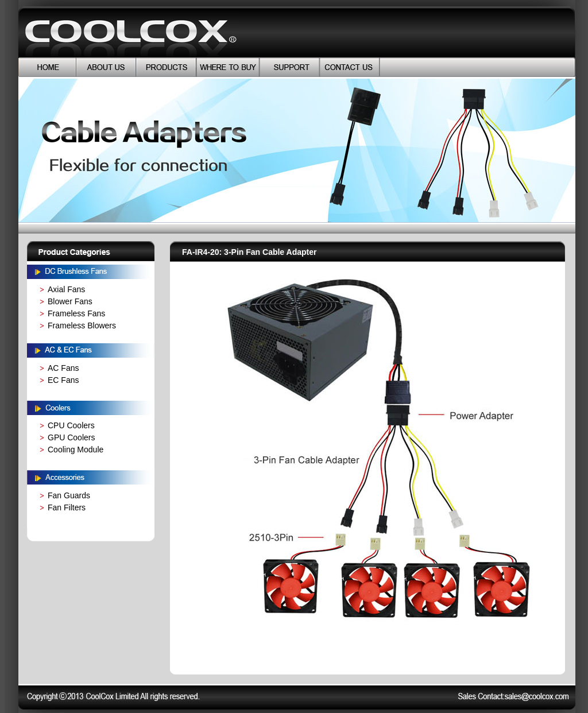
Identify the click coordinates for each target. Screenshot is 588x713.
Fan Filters (67, 507)
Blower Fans (70, 301)
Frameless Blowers (82, 325)
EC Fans (63, 380)
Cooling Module (76, 449)
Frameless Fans (76, 313)
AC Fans (63, 368)
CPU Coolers (71, 425)
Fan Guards (69, 495)
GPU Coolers (71, 437)
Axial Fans (66, 289)
